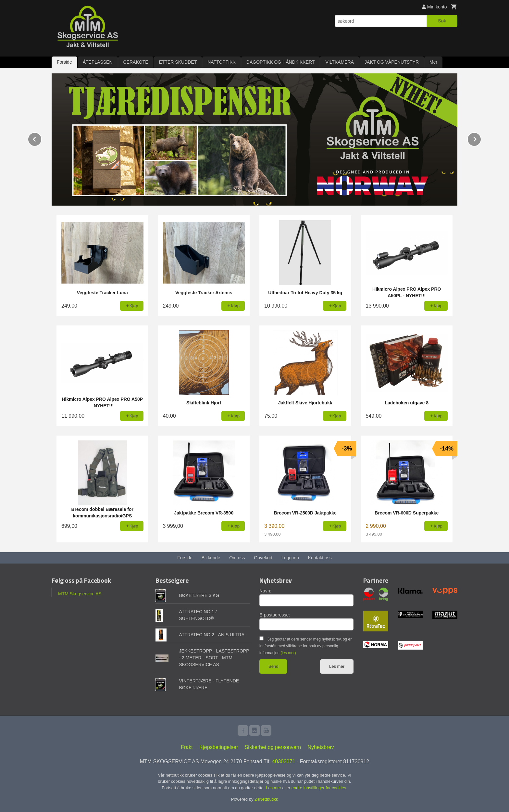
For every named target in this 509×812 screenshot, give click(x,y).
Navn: (265, 590)
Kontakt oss (320, 557)
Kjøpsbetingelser (219, 747)
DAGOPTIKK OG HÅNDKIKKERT (281, 62)
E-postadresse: (275, 615)
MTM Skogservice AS (80, 593)
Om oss (237, 557)
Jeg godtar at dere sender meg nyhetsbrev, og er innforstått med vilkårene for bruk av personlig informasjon (305, 646)
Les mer (337, 666)
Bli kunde (211, 557)
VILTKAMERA (340, 62)
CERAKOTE (136, 62)
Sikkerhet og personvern (273, 747)
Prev (42, 138)
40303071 (284, 761)
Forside (64, 62)
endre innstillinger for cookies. (319, 787)
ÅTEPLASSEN (98, 62)
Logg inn (290, 557)
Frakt (187, 747)
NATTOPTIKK (222, 62)
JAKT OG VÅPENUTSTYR (392, 62)
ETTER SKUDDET (178, 62)
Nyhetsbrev (321, 747)
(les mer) (288, 653)
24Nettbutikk (266, 799)
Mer (433, 62)
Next (481, 138)
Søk (442, 21)
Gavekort (263, 557)
